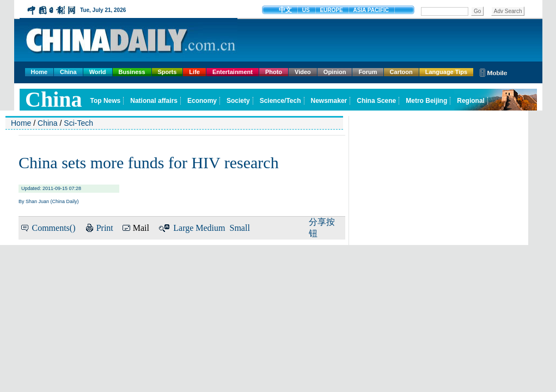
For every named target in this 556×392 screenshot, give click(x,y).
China (68, 72)
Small (240, 228)
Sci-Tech (78, 123)
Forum (368, 72)
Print (105, 228)
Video (303, 72)
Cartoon (401, 72)
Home (39, 72)
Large (183, 228)
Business (132, 72)
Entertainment (233, 72)
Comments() (53, 228)
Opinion (335, 72)
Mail (141, 228)
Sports (167, 72)
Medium (210, 228)
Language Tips (446, 72)
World (98, 72)
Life (194, 72)
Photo (274, 72)
